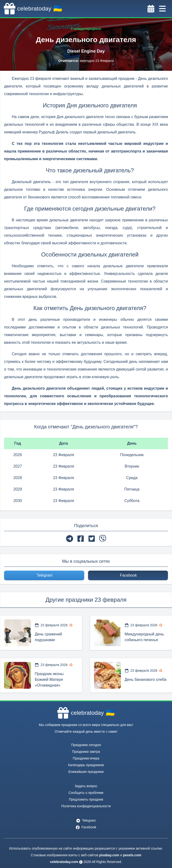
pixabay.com (109, 855)
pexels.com (132, 855)
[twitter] (92, 539)
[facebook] (81, 539)
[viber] (103, 539)
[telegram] (70, 539)
